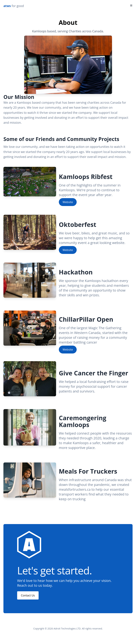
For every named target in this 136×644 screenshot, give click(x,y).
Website (68, 204)
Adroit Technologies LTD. (67, 629)
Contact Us (28, 595)
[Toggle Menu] (131, 5)
